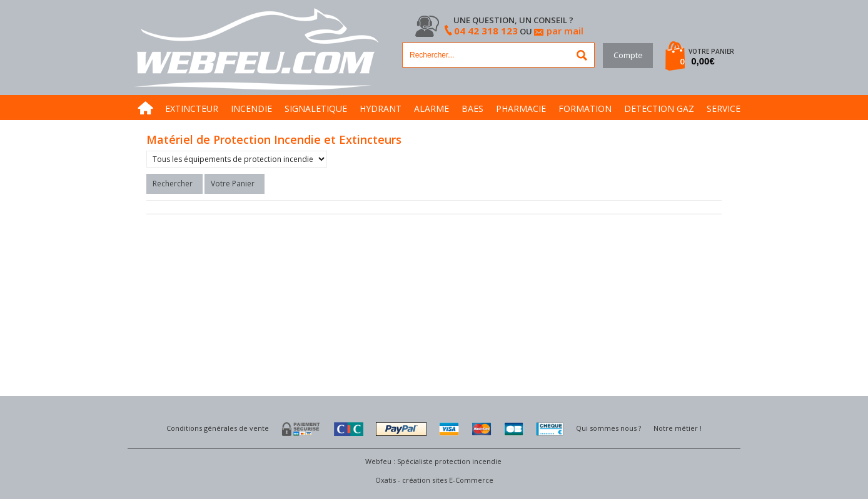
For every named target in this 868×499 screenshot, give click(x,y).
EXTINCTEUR (192, 108)
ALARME (431, 108)
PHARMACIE (521, 108)
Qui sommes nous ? (608, 428)
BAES (472, 108)
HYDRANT (381, 108)
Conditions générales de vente (218, 428)
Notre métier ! (678, 428)
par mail (565, 31)
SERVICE (724, 108)
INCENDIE (251, 108)
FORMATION (585, 108)
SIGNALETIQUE (316, 108)
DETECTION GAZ (659, 108)
